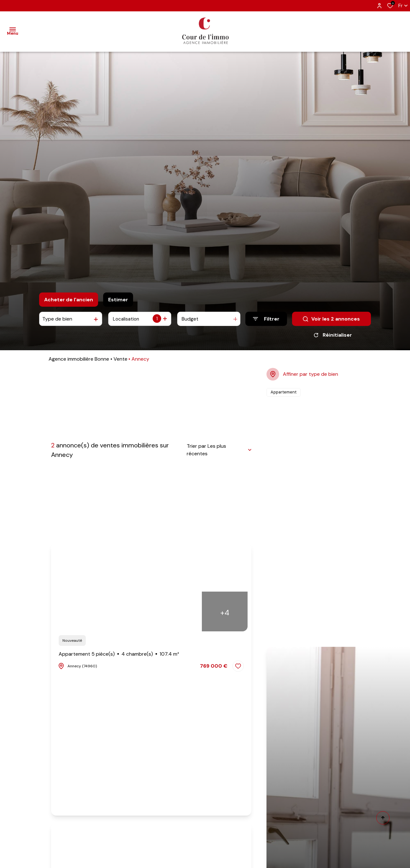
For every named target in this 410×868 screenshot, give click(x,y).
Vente (120, 361)
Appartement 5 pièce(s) (119, 656)
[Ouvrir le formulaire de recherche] (266, 319)
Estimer (118, 300)
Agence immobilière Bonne (79, 361)
